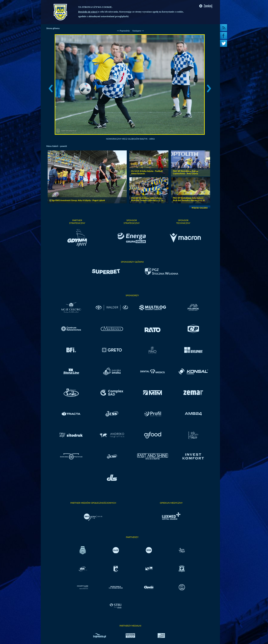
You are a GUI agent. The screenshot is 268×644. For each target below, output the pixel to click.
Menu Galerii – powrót (57, 146)
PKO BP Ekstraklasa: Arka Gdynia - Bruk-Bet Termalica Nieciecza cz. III (189, 199)
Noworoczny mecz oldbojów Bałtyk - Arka (130, 139)
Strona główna (53, 28)
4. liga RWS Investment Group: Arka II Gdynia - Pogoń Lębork (77, 200)
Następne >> (138, 31)
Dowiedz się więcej (88, 12)
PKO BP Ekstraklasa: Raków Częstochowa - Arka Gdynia (186, 172)
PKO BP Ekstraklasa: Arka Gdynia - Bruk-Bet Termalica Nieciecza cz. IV (147, 199)
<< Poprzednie (123, 31)
